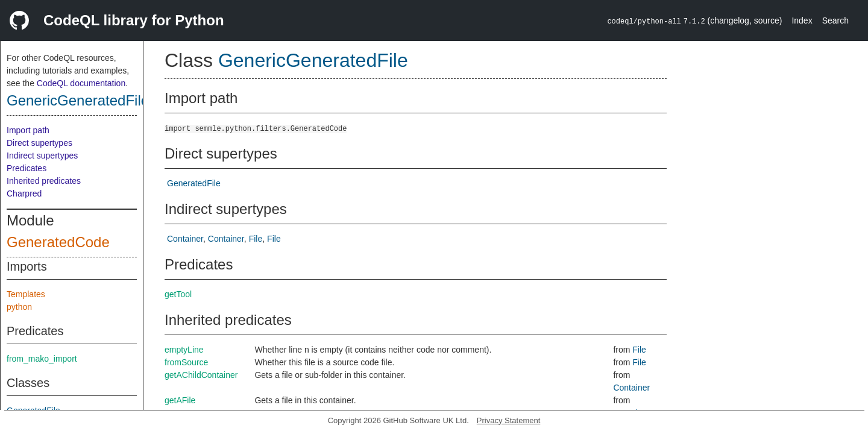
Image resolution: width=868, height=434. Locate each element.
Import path (28, 130)
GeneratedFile (194, 183)
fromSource (186, 362)
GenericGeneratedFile (78, 100)
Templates (26, 294)
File (256, 239)
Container (185, 239)
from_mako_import (42, 359)
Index (802, 20)
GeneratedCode (58, 242)
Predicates (27, 168)
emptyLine (184, 350)
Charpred (24, 193)
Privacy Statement (509, 420)
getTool (178, 294)
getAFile (180, 400)
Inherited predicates (44, 181)
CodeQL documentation (81, 83)
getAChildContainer (201, 375)
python (19, 307)
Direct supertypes (39, 143)
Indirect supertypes (42, 156)
